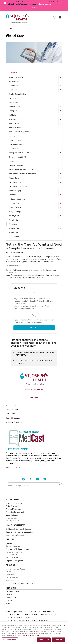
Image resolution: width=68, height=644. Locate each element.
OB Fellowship (11, 555)
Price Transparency (13, 518)
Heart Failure (14, 123)
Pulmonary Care (15, 182)
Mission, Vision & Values (15, 569)
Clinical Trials (11, 598)
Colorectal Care (15, 98)
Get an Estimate (12, 515)
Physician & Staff (12, 592)
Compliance (49, 612)
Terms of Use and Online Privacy (22, 615)
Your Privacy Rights (49, 615)
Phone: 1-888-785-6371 (34, 389)
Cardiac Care (13, 90)
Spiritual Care (14, 203)
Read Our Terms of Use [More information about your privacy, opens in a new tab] (31, 637)
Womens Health (15, 228)
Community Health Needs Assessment (21, 584)
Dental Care (13, 102)
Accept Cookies (44, 641)
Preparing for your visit (15, 512)
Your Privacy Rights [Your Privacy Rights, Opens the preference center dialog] (10, 641)
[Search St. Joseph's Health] (34, 485)
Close (34, 8)
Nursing (9, 543)
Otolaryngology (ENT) (17, 157)
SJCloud (9, 595)
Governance (11, 572)
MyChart (34, 397)
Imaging (12, 136)
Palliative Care (14, 161)
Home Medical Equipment (19, 132)
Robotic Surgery (15, 191)
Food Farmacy (14, 237)
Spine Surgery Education (15, 535)
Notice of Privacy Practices (20, 618)
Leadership (10, 575)
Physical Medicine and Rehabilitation (23, 170)
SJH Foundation (12, 578)
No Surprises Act (12, 521)
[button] (61, 17)
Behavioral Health (16, 77)
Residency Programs (14, 552)
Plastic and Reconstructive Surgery (22, 174)
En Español (10, 603)
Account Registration (14, 503)
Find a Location (12, 410)
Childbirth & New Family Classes (18, 529)
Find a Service (11, 414)
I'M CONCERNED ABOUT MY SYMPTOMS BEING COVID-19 (35, 362)
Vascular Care (14, 220)
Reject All (58, 641)
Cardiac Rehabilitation (17, 94)
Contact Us (35, 612)
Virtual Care (13, 224)
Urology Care (14, 216)
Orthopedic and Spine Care (19, 153)
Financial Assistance (14, 509)
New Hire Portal (12, 558)
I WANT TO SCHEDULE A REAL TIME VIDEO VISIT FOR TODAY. (35, 354)
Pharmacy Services (16, 165)
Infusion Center (15, 140)
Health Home (14, 119)
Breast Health (14, 81)
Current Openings (13, 546)
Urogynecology (15, 212)
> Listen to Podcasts (14, 467)
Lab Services (13, 149)
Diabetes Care (14, 107)
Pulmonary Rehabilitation (19, 186)
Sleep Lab (12, 195)
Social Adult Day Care (17, 199)
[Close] (65, 627)
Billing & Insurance (13, 506)
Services (14, 73)
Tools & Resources (13, 418)
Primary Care (14, 178)
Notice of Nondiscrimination (21, 621)
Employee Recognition (15, 561)
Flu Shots (12, 115)
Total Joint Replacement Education (19, 532)
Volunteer (10, 581)
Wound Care (13, 233)
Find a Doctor (11, 405)
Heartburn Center (16, 128)
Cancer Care (13, 86)
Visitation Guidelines (14, 422)
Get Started (34, 328)
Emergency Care (15, 111)
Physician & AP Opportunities (17, 549)
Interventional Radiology (18, 144)
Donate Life (10, 601)
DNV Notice (43, 621)
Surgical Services (15, 207)
